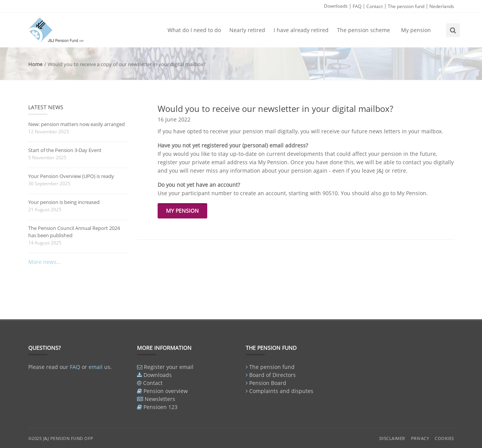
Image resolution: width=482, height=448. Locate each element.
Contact (375, 6)
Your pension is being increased (64, 202)
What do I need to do (194, 30)
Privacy (420, 438)
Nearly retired (247, 30)
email (96, 367)
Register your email (169, 367)
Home (35, 64)
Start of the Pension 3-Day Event (65, 150)
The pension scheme (364, 30)
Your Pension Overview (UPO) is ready (71, 176)
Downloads (336, 6)
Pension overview (166, 391)
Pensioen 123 (160, 407)
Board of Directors (272, 375)
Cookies (444, 438)
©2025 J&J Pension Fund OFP (61, 438)
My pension (416, 30)
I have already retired (301, 30)
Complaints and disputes (281, 391)
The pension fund (406, 6)
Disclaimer (392, 438)
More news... (45, 262)
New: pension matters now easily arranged (77, 124)
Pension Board (268, 383)
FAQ (357, 6)
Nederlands (442, 6)
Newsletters (160, 399)
